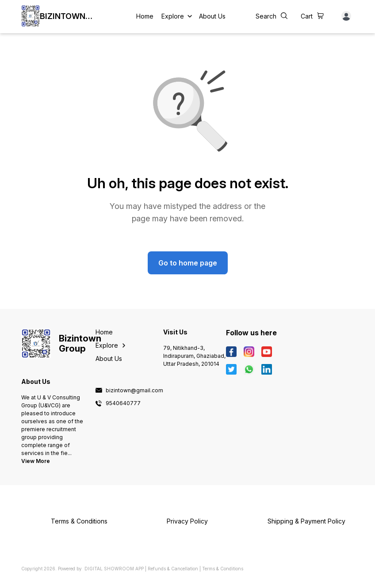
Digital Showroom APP (114, 569)
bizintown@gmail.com (134, 391)
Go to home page (188, 263)
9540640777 (123, 403)
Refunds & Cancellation (173, 569)
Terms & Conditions (223, 569)
